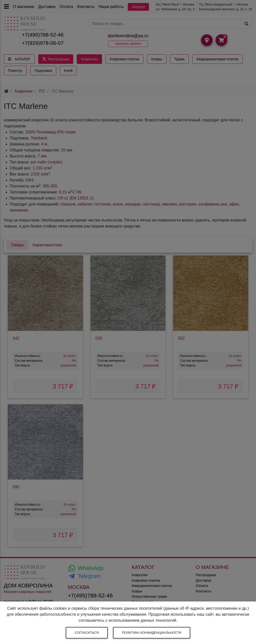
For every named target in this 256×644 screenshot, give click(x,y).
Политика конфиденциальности (152, 633)
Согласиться (87, 633)
